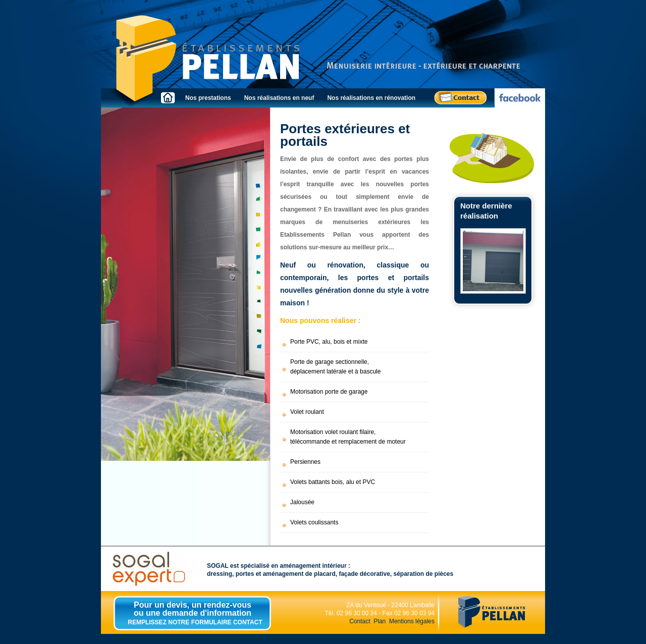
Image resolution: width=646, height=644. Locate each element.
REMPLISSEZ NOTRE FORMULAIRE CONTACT (195, 622)
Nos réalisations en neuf (279, 98)
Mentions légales (412, 621)
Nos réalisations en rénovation (371, 98)
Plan (380, 621)
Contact (360, 621)
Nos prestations (208, 98)
